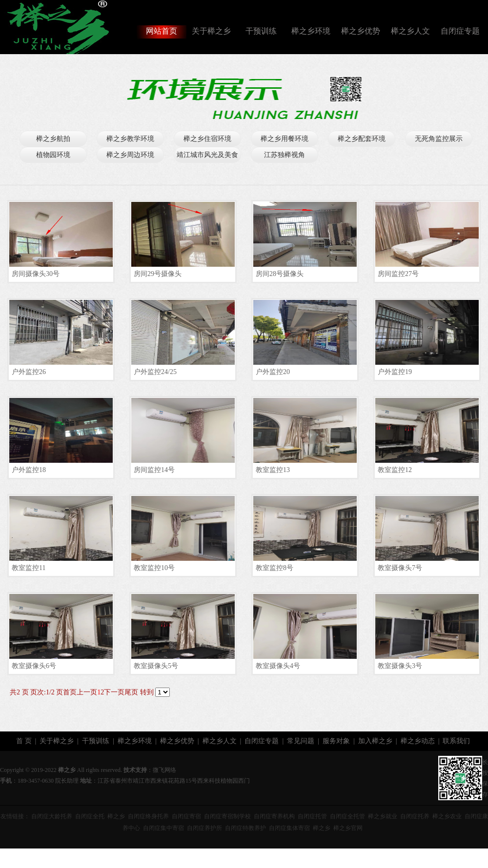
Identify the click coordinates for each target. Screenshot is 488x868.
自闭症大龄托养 (52, 816)
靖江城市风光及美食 (207, 155)
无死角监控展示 (439, 139)
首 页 (24, 741)
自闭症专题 (460, 31)
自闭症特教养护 (245, 828)
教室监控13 (273, 470)
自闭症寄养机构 (274, 816)
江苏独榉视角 (285, 155)
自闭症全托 (90, 816)
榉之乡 (116, 816)
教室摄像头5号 (156, 666)
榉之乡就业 (383, 816)
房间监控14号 (154, 470)
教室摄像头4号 (278, 666)
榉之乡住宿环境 (207, 139)
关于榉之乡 (211, 31)
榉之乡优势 (361, 31)
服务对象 (336, 741)
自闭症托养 (415, 816)
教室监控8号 (274, 568)
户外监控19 (395, 372)
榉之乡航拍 (53, 139)
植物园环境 (53, 155)
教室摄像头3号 (400, 666)
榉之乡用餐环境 (285, 139)
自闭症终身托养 (148, 816)
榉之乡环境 (311, 31)
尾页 (131, 692)
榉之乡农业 (447, 816)
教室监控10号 (154, 568)
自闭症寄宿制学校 (227, 816)
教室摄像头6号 (34, 666)
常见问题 (301, 741)
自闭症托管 (312, 816)
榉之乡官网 (348, 828)
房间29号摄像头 (158, 274)
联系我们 (456, 741)
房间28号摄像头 (280, 274)
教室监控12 (395, 470)
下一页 (114, 692)
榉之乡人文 (410, 31)
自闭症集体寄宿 (289, 828)
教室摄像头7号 (400, 568)
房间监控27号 (398, 274)
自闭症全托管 (347, 816)
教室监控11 (29, 568)
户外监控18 (29, 470)
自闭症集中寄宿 (163, 828)
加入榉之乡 (375, 741)
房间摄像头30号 (36, 274)
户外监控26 (29, 372)
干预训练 (261, 31)
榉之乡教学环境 (130, 139)
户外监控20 (273, 372)
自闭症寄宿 (186, 816)
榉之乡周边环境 (130, 155)
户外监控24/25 (155, 372)
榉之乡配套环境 (362, 139)
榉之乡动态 (418, 741)
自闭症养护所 (204, 828)
